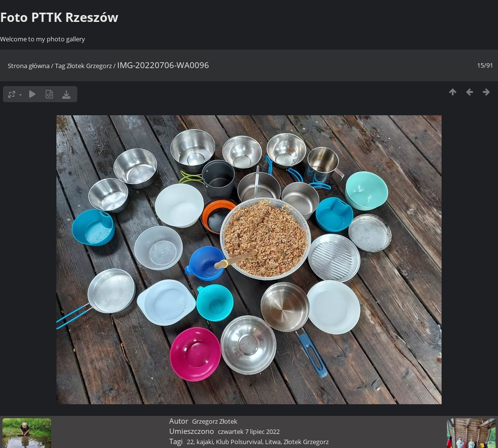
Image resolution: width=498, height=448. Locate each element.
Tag (60, 66)
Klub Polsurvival (239, 442)
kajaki (205, 442)
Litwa (273, 442)
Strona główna (29, 66)
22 (190, 442)
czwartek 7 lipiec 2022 (249, 431)
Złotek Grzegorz (89, 66)
